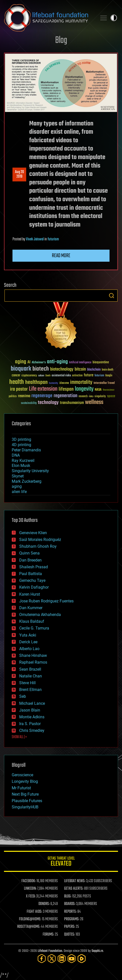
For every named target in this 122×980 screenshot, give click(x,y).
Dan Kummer (31, 608)
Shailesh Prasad (34, 567)
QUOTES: (69, 935)
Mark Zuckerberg (27, 481)
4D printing (21, 445)
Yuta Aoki (28, 635)
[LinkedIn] (62, 959)
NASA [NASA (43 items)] (98, 390)
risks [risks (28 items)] (91, 396)
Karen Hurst (30, 594)
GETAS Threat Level (61, 862)
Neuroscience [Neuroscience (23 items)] (109, 390)
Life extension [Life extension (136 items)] (43, 389)
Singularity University (30, 471)
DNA (16, 455)
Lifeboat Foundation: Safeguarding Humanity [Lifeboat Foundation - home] (49, 18)
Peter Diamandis (26, 450)
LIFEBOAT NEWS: (75, 881)
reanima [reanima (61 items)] (24, 396)
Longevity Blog (25, 781)
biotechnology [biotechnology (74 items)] (62, 369)
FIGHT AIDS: (34, 912)
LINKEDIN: (30, 889)
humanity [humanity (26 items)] (54, 383)
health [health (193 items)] (17, 382)
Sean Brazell (30, 669)
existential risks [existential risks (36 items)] (61, 376)
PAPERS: (70, 927)
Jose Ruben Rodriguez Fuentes (46, 601)
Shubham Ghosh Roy (38, 546)
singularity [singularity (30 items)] (100, 397)
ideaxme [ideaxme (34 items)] (64, 383)
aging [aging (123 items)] (21, 362)
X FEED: (31, 896)
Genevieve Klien (33, 533)
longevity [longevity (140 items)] (84, 389)
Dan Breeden (30, 560)
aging (17, 486)
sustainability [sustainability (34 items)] (29, 403)
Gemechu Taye (32, 580)
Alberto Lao (29, 649)
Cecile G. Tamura (34, 628)
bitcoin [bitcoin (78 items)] (80, 369)
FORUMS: (48, 935)
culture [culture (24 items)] (41, 376)
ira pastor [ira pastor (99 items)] (19, 389)
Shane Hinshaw (33, 655)
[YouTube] (72, 959)
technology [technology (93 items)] (48, 403)
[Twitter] (52, 959)
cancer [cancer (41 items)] (16, 376)
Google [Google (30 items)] (109, 376)
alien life (19, 492)
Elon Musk (21, 466)
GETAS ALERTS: (74, 889)
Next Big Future (25, 794)
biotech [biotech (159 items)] (41, 369)
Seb (23, 696)
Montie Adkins (32, 717)
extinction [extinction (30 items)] (77, 376)
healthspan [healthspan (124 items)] (36, 382)
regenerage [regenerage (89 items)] (42, 396)
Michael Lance (32, 703)
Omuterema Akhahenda (40, 615)
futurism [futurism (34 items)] (99, 376)
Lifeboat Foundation (50, 951)
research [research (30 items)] (83, 397)
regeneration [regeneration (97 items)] (65, 396)
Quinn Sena (29, 553)
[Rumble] (82, 959)
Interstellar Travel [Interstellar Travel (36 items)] (104, 383)
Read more (61, 256)
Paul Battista (31, 574)
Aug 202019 (19, 174)
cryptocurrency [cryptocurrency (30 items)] (29, 376)
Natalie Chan (31, 676)
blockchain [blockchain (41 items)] (94, 370)
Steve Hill (27, 683)
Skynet (18, 476)
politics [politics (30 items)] (13, 397)
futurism (53, 239)
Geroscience (22, 775)
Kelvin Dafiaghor (34, 587)
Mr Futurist (21, 788)
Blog (61, 41)
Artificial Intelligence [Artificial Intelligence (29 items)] (80, 363)
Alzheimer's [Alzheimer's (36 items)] (39, 363)
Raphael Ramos (33, 662)
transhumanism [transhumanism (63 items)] (72, 403)
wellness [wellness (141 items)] (94, 402)
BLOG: (68, 896)
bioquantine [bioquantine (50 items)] (101, 362)
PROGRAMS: (72, 919)
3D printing (21, 439)
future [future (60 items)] (89, 375)
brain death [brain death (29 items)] (108, 370)
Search (112, 296)
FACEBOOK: (29, 881)
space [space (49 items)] (111, 396)
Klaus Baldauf (32, 621)
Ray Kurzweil (23, 461)
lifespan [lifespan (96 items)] (66, 389)
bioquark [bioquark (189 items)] (21, 369)
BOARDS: (70, 904)
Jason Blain (30, 710)
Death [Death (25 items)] (48, 376)
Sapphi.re (97, 951)
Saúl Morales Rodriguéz (40, 540)
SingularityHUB (25, 807)
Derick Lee (28, 642)
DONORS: (44, 904)
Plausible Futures (27, 801)
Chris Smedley (32, 730)
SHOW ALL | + (19, 737)
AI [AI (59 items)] (29, 362)
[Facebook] (42, 959)
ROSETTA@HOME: (29, 927)
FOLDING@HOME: (30, 919)
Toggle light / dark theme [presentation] (114, 18)
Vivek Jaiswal (35, 239)
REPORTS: (70, 912)
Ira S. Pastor (30, 724)
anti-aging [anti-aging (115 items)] (57, 362)
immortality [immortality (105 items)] (81, 382)
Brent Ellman (30, 690)
